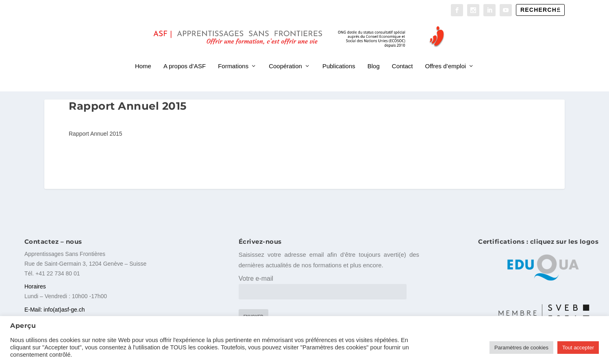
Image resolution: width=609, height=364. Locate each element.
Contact (402, 56)
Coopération (285, 56)
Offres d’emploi (446, 56)
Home (143, 56)
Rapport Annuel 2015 (96, 132)
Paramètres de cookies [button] (521, 348)
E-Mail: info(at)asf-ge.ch (55, 308)
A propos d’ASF (185, 56)
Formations (233, 56)
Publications (339, 56)
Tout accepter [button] (578, 348)
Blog (374, 56)
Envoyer (253, 315)
